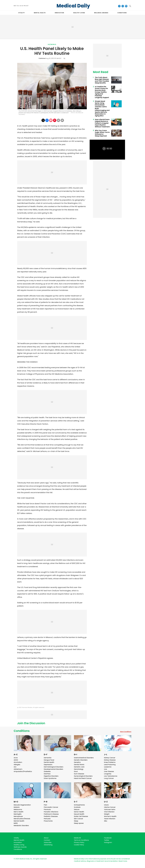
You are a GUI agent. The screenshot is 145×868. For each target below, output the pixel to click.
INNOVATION (59, 13)
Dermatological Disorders (54, 767)
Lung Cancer (109, 778)
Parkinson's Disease (51, 814)
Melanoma (18, 809)
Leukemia (108, 767)
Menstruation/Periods (22, 819)
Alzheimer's (18, 769)
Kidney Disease (110, 760)
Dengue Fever (49, 760)
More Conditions (126, 732)
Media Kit (77, 838)
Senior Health (79, 812)
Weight (107, 814)
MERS (16, 823)
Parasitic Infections (51, 812)
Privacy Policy (79, 842)
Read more (123, 861)
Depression (48, 765)
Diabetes (47, 771)
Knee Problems (110, 762)
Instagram (108, 842)
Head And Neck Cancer (83, 778)
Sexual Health (79, 814)
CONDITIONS (122, 13)
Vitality (16, 838)
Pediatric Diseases (51, 816)
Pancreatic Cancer (51, 807)
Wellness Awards (101, 13)
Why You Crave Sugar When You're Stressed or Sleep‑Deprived (102, 133)
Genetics (77, 762)
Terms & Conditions (81, 840)
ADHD (16, 760)
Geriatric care (79, 767)
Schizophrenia (79, 805)
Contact (47, 840)
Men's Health (19, 812)
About (46, 838)
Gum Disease (79, 774)
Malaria (17, 807)
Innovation (18, 842)
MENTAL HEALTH (40, 13)
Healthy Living (19, 845)
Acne (16, 758)
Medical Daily (73, 6)
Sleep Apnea (79, 823)
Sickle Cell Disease (81, 816)
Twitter (107, 840)
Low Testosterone (111, 776)
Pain (45, 805)
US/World (52, 44)
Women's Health (110, 816)
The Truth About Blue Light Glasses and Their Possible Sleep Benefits (102, 80)
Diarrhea (47, 774)
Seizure (77, 809)
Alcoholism (18, 762)
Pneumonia (48, 821)
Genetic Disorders (81, 760)
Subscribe (48, 842)
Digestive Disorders (51, 776)
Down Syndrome (50, 778)
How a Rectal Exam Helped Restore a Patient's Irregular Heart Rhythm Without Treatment (102, 123)
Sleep (76, 821)
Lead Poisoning (110, 765)
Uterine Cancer (110, 807)
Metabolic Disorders (21, 826)
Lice (106, 769)
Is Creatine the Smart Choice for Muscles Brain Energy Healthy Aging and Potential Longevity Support (102, 92)
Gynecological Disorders (83, 776)
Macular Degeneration (22, 805)
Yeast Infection (110, 819)
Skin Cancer (79, 819)
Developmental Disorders (53, 769)
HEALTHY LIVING (79, 13)
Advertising (48, 845)
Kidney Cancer (110, 758)
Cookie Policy (79, 845)
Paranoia (47, 809)
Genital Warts (79, 765)
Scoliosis (77, 807)
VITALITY (22, 13)
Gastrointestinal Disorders (84, 758)
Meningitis (18, 814)
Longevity (108, 774)
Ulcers (106, 805)
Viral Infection (109, 812)
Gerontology (79, 769)
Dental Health (49, 762)
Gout (76, 771)
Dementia (48, 758)
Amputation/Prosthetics (23, 771)
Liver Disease (109, 771)
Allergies (17, 765)
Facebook (108, 838)
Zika (106, 821)
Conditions (22, 731)
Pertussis (47, 819)
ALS (15, 767)
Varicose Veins (110, 809)
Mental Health (19, 821)
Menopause (18, 816)
